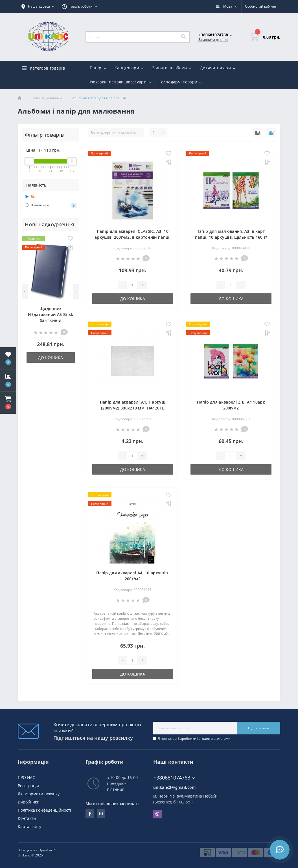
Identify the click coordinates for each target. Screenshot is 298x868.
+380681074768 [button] (174, 778)
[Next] (76, 291)
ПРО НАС (26, 777)
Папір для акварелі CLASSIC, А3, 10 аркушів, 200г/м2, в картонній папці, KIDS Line (133, 237)
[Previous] (25, 291)
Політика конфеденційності (44, 810)
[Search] (183, 37)
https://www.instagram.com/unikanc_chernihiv (101, 814)
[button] (8, 403)
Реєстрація (28, 786)
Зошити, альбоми (47, 98)
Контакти (27, 818)
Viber (157, 814)
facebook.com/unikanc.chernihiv (90, 814)
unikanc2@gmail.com (174, 787)
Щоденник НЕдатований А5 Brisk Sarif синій (51, 314)
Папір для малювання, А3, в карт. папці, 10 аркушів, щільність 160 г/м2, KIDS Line (231, 237)
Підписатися (258, 728)
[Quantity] (132, 285)
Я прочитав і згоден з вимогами (194, 739)
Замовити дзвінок (213, 40)
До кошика (51, 357)
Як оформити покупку (39, 794)
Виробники (187, 739)
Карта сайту (29, 826)
